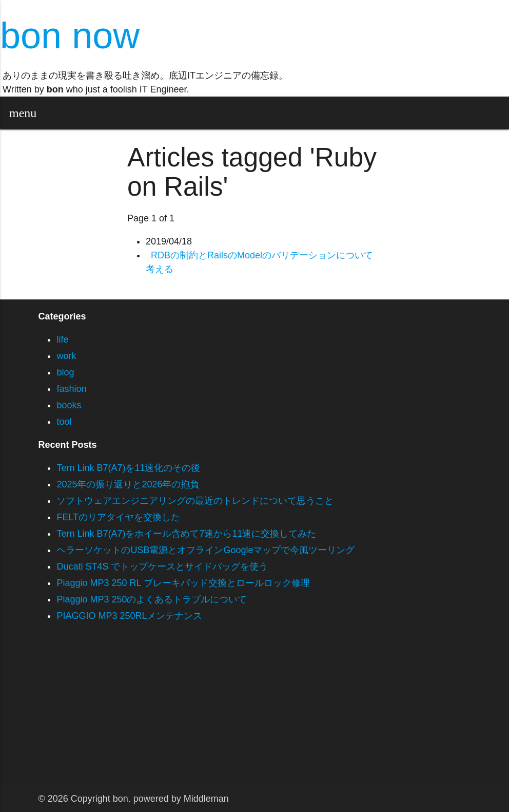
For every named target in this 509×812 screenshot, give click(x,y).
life (62, 339)
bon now (70, 35)
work (66, 356)
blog (65, 372)
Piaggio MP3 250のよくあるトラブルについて (152, 599)
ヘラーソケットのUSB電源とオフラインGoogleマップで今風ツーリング (205, 550)
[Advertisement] (254, 714)
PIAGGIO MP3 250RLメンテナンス (129, 616)
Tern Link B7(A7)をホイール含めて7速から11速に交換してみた (186, 534)
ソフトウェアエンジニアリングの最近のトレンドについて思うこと (195, 501)
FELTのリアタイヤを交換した (118, 517)
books (69, 405)
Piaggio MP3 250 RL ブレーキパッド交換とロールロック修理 (183, 583)
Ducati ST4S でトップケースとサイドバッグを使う (162, 566)
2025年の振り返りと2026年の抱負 (128, 484)
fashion (71, 389)
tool (64, 422)
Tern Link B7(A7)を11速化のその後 (128, 468)
